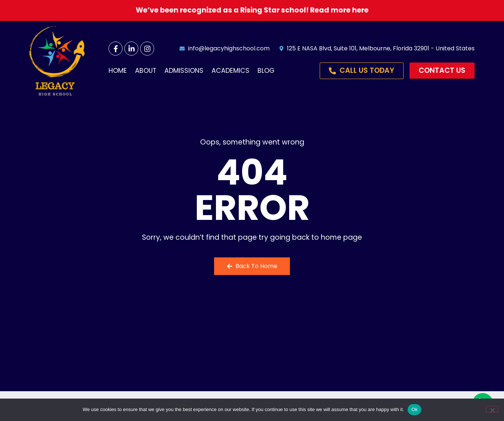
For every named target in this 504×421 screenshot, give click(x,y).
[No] (492, 409)
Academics (230, 71)
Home (118, 71)
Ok (414, 409)
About (146, 71)
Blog (266, 71)
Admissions (184, 71)
